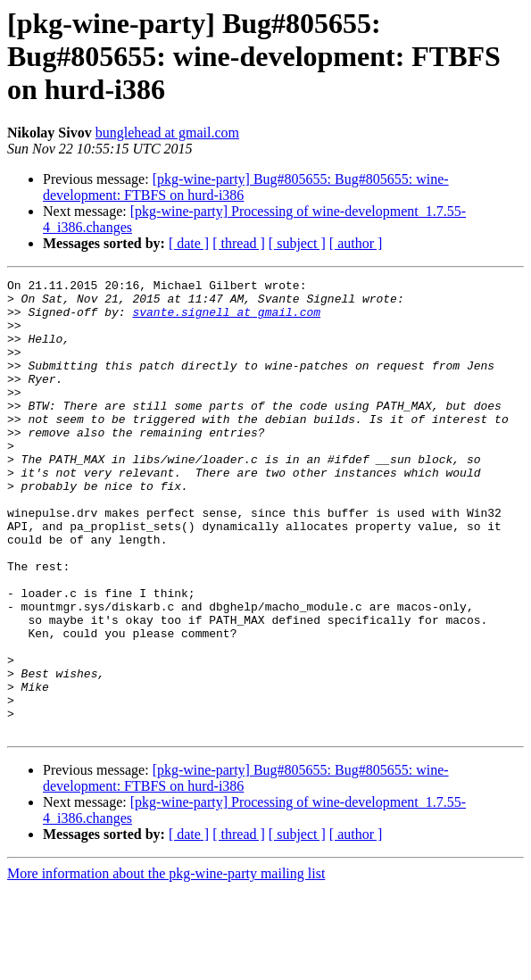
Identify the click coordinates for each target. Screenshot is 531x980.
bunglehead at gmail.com (167, 133)
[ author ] (356, 243)
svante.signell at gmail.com (226, 320)
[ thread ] (239, 243)
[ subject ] (297, 243)
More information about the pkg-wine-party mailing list (166, 964)
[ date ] (189, 243)
